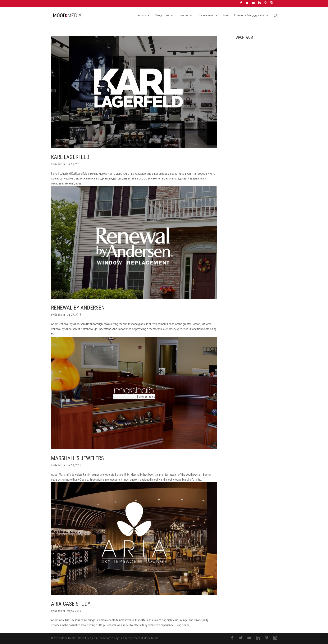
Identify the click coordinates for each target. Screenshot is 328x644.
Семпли (183, 15)
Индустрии (162, 15)
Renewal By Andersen (78, 308)
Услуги (142, 15)
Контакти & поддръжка (249, 15)
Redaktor (60, 164)
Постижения (206, 15)
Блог (226, 15)
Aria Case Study (71, 604)
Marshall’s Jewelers (77, 458)
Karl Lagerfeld (70, 157)
